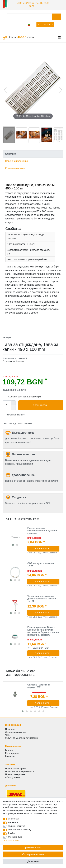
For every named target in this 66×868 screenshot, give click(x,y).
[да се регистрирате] (24, 25)
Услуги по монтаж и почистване (22, 738)
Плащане (10, 729)
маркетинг (13, 822)
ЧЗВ (7, 735)
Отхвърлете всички (33, 854)
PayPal (12, 833)
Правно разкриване (15, 774)
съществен (14, 819)
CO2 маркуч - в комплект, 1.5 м (42, 565)
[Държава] (29, 25)
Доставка (28, 423)
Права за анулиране (16, 768)
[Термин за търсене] (30, 17)
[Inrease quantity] (13, 403)
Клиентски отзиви (15, 168)
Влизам (9, 750)
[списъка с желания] (34, 25)
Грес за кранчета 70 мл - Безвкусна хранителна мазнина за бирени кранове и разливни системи (43, 631)
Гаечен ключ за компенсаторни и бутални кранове (42, 531)
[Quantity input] (7, 405)
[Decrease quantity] (13, 408)
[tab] (33, 154)
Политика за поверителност (20, 771)
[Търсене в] (57, 17)
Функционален (16, 837)
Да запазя (33, 861)
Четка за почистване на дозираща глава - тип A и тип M (42, 599)
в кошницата (47, 405)
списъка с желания (15, 415)
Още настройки (11, 841)
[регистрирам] (18, 25)
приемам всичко (33, 847)
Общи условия (13, 777)
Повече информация (17, 161)
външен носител (17, 826)
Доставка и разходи (15, 732)
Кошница (10, 756)
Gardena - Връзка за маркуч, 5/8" (39, 686)
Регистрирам (12, 753)
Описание (11, 154)
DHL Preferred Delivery (20, 830)
